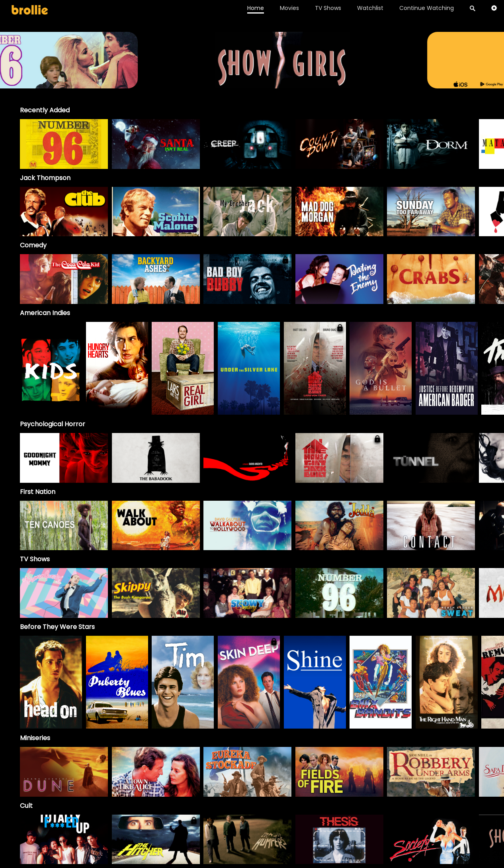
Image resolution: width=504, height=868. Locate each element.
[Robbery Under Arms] (431, 772)
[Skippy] (156, 593)
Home (256, 8)
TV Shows (328, 8)
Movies (289, 8)
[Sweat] (431, 593)
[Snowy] (247, 593)
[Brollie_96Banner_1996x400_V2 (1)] (252, 85)
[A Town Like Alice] (156, 772)
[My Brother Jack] (247, 212)
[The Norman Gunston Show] (64, 593)
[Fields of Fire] (339, 772)
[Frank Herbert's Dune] (64, 772)
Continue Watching (427, 8)
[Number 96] (339, 593)
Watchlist (370, 8)
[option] (64, 144)
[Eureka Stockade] (247, 772)
